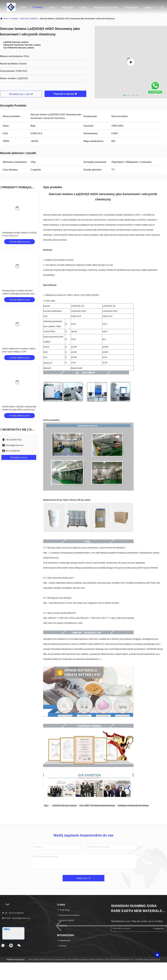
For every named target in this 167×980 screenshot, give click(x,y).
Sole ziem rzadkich (29, 19)
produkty (14, 19)
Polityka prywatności (16, 960)
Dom (23, 7)
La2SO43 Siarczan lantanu (65, 806)
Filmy (52, 7)
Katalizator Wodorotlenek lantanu (133, 806)
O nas (83, 7)
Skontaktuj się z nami (106, 7)
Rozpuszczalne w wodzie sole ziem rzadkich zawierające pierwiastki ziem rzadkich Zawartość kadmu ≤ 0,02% (18, 294)
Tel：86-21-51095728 (13, 913)
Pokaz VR (67, 7)
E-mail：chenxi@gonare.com (16, 918)
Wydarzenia (131, 7)
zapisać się (158, 928)
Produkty (38, 7)
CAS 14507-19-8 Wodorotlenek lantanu (97, 806)
